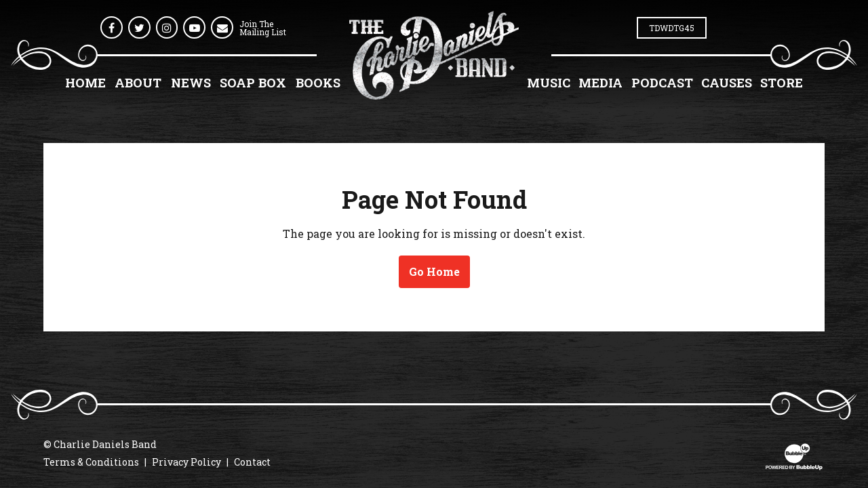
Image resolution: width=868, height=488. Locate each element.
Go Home (434, 271)
